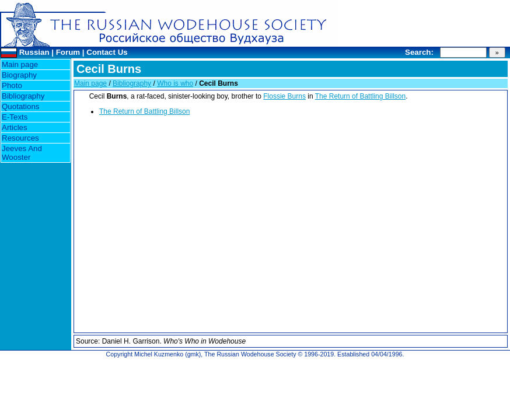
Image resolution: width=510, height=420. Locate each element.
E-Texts (15, 117)
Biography (19, 75)
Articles (15, 127)
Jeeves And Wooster (22, 153)
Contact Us (107, 52)
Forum (68, 52)
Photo (12, 85)
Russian (34, 52)
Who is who (175, 83)
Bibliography (23, 96)
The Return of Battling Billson (360, 96)
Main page (20, 64)
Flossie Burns (284, 96)
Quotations (20, 106)
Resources (20, 138)
